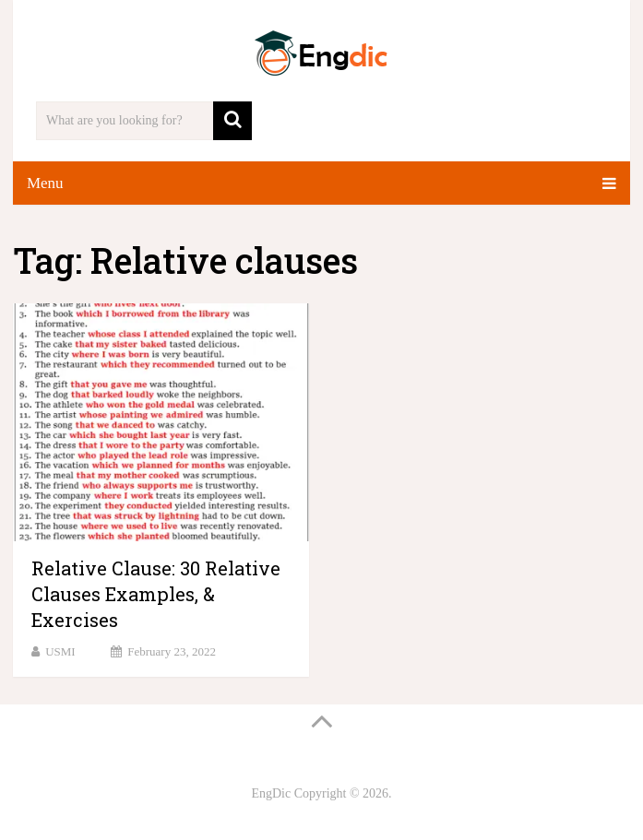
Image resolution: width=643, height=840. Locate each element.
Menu (45, 183)
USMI (60, 651)
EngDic (271, 793)
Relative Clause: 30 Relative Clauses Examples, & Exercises (156, 594)
